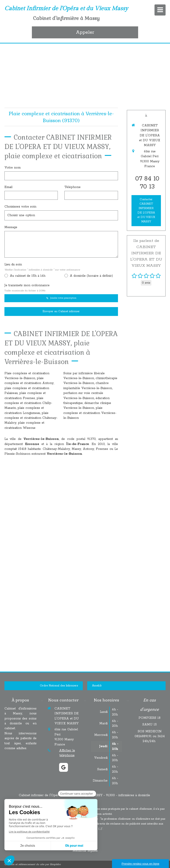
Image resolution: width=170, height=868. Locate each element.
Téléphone (72, 187)
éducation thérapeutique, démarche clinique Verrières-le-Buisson (87, 403)
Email (8, 187)
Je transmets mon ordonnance (27, 288)
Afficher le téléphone (67, 753)
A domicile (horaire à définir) (91, 276)
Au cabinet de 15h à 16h (27, 276)
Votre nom (13, 168)
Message (11, 227)
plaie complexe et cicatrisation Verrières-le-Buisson (90, 413)
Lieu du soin (42, 267)
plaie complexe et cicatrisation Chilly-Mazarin (28, 403)
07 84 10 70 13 (147, 183)
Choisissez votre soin (20, 207)
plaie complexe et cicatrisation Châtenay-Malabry (31, 418)
